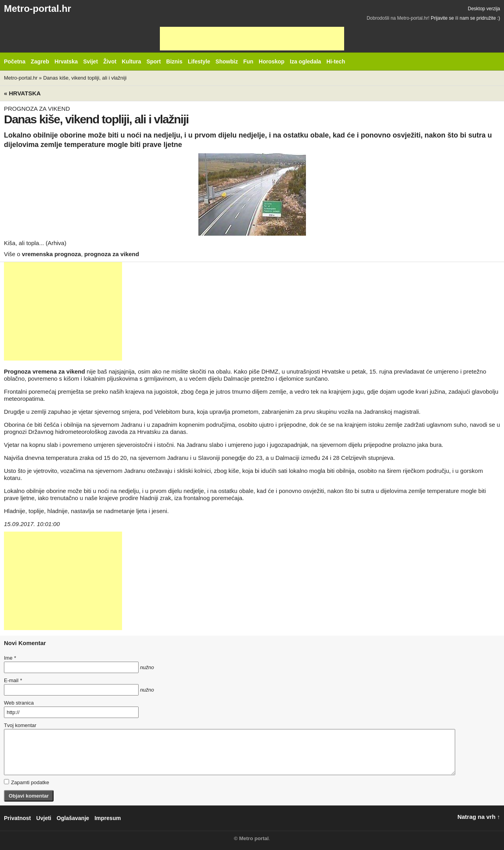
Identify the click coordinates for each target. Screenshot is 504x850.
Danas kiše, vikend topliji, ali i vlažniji (85, 78)
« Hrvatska (22, 93)
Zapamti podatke (27, 782)
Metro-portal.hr (38, 8)
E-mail (13, 680)
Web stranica (19, 703)
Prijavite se (442, 18)
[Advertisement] (252, 39)
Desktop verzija (484, 9)
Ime (10, 658)
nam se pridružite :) (480, 18)
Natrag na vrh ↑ (479, 817)
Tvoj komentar (20, 725)
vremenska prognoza (52, 254)
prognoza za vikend (112, 254)
